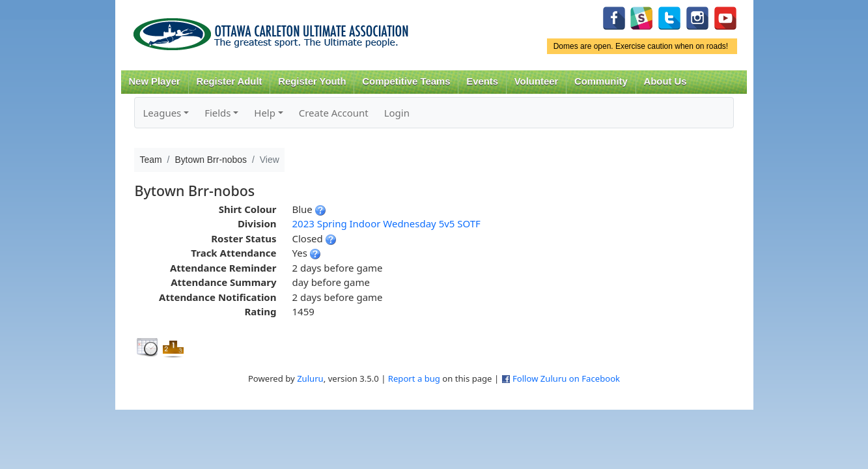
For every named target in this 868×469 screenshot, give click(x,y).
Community (601, 81)
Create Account (334, 113)
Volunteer (536, 81)
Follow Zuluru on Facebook (566, 378)
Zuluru (310, 378)
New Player (154, 81)
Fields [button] (217, 113)
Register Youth (312, 81)
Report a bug (414, 378)
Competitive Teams (406, 81)
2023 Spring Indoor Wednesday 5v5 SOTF (386, 223)
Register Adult (229, 81)
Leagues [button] (162, 113)
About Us (665, 81)
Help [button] (265, 113)
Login (397, 113)
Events (482, 81)
